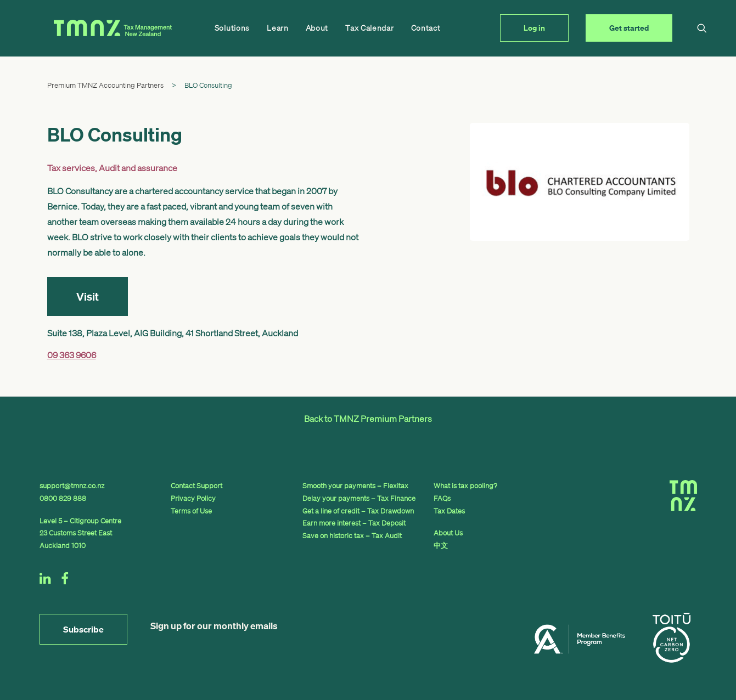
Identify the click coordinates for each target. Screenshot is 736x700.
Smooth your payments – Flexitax (355, 486)
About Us (448, 533)
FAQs (442, 498)
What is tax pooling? (465, 486)
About (286, 28)
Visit (88, 297)
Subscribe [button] (83, 629)
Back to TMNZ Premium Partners (368, 419)
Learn (247, 28)
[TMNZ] (98, 28)
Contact (395, 28)
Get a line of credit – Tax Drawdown (358, 511)
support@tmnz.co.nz (72, 486)
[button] (693, 28)
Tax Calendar (339, 28)
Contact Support (196, 486)
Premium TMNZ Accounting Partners (105, 85)
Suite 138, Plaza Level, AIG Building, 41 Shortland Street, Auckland (173, 333)
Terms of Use (191, 511)
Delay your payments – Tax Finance (359, 498)
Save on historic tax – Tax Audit (352, 536)
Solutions (201, 28)
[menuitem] (201, 28)
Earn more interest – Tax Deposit (354, 523)
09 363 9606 (72, 355)
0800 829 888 (63, 498)
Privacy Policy (193, 498)
